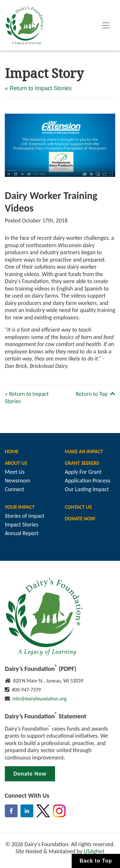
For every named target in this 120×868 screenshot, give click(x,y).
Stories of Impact (25, 516)
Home (12, 451)
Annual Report (22, 533)
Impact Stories (22, 525)
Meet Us (15, 472)
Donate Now (80, 519)
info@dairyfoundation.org (40, 699)
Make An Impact (84, 451)
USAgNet (94, 851)
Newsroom (18, 481)
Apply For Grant (83, 472)
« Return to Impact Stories (38, 88)
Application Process (88, 481)
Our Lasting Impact (87, 489)
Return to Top (96, 394)
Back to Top (96, 861)
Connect (15, 489)
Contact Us (78, 507)
